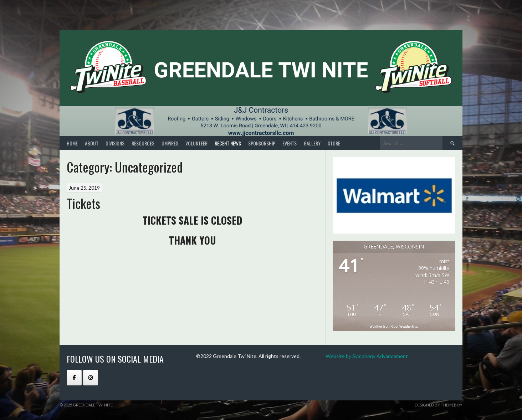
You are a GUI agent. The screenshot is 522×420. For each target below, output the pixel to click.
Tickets (83, 203)
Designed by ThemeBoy (439, 405)
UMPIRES (170, 143)
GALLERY (312, 143)
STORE (334, 143)
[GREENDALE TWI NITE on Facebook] (74, 378)
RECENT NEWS (228, 143)
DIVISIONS (115, 143)
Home (72, 143)
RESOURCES (143, 143)
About (92, 143)
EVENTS (290, 143)
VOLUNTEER (196, 143)
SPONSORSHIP (262, 143)
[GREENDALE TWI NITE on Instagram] (91, 378)
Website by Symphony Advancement (367, 356)
